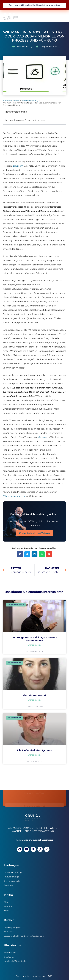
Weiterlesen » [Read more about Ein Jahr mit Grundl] (34, 700)
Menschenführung (24, 47)
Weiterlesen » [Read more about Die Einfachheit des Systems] (34, 755)
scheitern (18, 166)
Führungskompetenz (14, 496)
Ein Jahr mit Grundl (35, 695)
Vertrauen (43, 437)
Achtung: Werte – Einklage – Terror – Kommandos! (35, 639)
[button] (63, 16)
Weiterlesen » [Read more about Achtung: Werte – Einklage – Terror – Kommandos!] (34, 645)
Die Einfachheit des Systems (34, 750)
